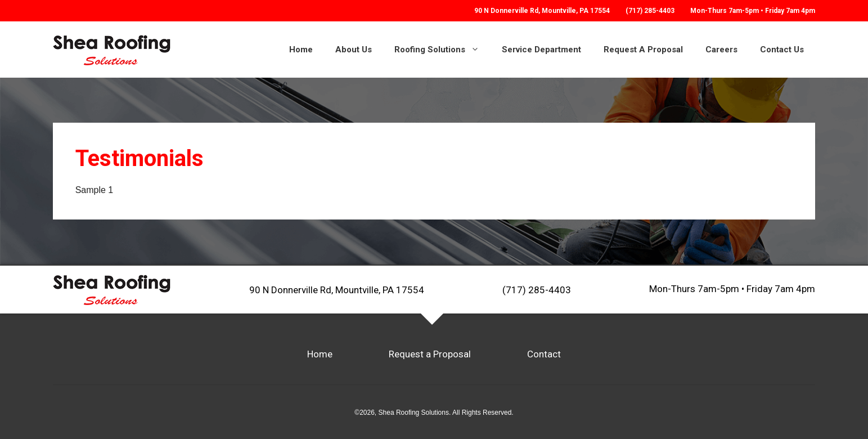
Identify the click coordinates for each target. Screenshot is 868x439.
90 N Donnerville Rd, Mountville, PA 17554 (337, 289)
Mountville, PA (542, 11)
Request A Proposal (643, 50)
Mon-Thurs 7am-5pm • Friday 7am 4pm (732, 289)
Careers (721, 50)
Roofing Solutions (442, 50)
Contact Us (782, 50)
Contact (544, 354)
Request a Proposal (430, 354)
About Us (354, 50)
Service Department (541, 50)
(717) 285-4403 (650, 11)
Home (301, 50)
